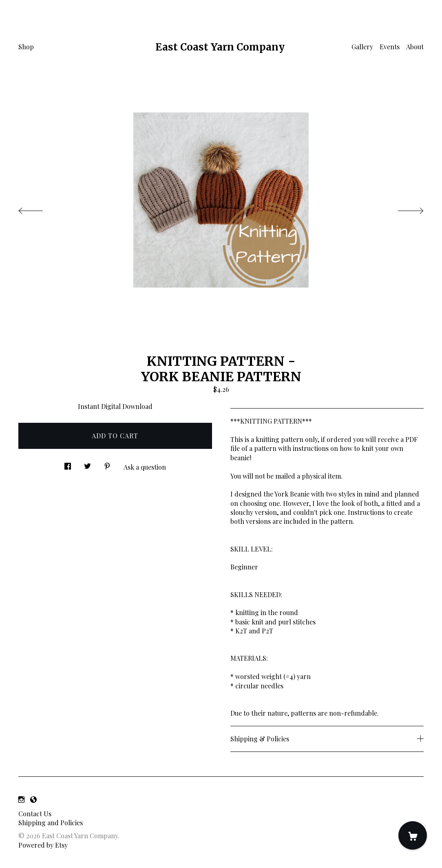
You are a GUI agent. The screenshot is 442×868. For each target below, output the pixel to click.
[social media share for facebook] (68, 464)
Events (390, 47)
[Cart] (413, 835)
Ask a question (145, 467)
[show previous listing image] (39, 209)
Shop (26, 47)
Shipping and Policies (51, 823)
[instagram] (21, 799)
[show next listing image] (403, 209)
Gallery (362, 47)
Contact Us (35, 814)
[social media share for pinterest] (107, 464)
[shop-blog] (33, 799)
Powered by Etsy (43, 845)
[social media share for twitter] (87, 464)
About (415, 47)
